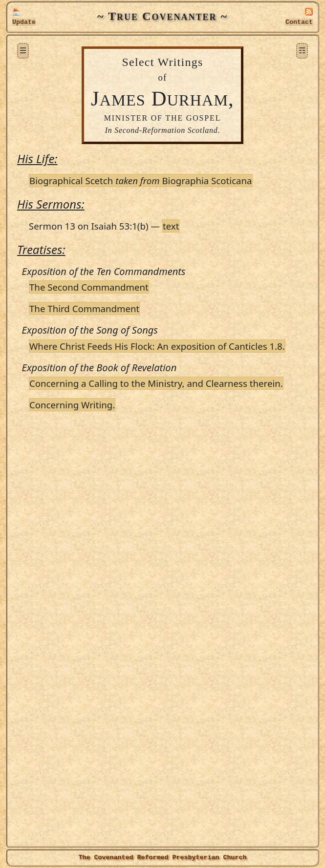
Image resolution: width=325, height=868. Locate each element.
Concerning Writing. (72, 405)
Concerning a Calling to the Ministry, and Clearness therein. (156, 383)
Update (24, 22)
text (171, 226)
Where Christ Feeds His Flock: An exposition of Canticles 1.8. (157, 346)
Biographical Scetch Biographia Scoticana (141, 180)
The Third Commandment (84, 308)
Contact (299, 22)
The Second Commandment (89, 287)
